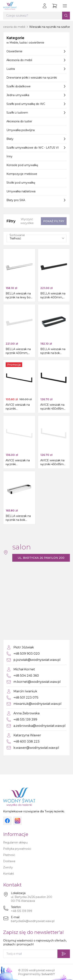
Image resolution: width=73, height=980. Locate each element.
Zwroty (8, 867)
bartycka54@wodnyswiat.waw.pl (33, 921)
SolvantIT (48, 974)
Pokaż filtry (54, 221)
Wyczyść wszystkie (27, 221)
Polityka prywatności (17, 849)
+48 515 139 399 (22, 911)
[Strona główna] (10, 6)
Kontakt (9, 874)
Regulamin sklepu (15, 843)
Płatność (9, 855)
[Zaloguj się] (45, 6)
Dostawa (9, 861)
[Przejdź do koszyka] (55, 6)
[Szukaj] (66, 16)
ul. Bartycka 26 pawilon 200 (41, 558)
